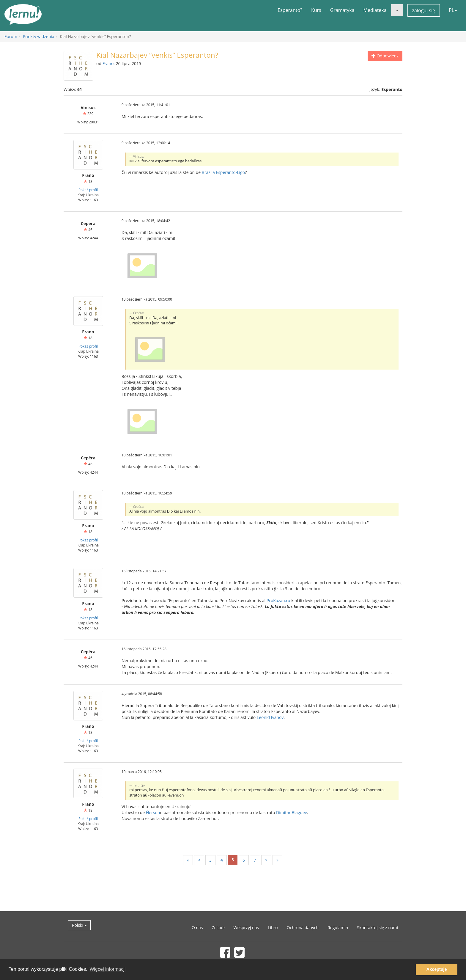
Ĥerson (153, 812)
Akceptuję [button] (437, 969)
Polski (79, 925)
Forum (11, 36)
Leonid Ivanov (270, 717)
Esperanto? (290, 10)
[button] (397, 10)
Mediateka (375, 10)
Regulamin (338, 928)
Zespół (218, 928)
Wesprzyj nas (246, 928)
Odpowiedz (385, 56)
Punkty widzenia (39, 36)
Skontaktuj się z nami (377, 928)
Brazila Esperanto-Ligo (223, 172)
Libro (273, 928)
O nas (197, 928)
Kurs (316, 10)
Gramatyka (342, 10)
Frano (108, 63)
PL (453, 10)
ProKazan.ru (278, 600)
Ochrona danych (303, 928)
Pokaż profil (88, 190)
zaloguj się (424, 10)
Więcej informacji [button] (107, 969)
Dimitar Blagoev (292, 812)
